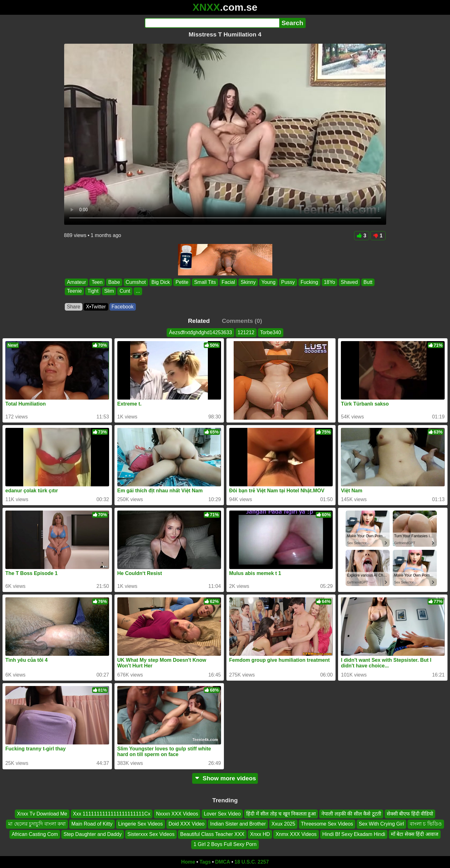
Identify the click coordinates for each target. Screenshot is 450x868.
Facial (228, 282)
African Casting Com (35, 834)
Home (188, 862)
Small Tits (205, 282)
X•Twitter (96, 307)
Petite (182, 282)
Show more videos (225, 778)
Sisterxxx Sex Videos (151, 834)
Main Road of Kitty (92, 824)
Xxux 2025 (283, 824)
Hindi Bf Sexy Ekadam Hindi (354, 834)
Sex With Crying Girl (381, 824)
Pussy (288, 282)
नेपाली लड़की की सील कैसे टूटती (351, 814)
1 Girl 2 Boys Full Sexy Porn (225, 844)
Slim (109, 291)
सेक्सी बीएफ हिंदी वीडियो (410, 814)
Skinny (248, 282)
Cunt (125, 291)
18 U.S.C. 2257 (252, 862)
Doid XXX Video (186, 824)
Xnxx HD (260, 834)
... (138, 291)
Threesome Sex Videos (327, 824)
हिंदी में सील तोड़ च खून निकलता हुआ (281, 814)
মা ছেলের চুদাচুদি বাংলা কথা (37, 824)
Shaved (349, 282)
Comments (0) (242, 321)
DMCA (223, 862)
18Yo (329, 282)
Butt (368, 282)
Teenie (74, 291)
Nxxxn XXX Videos (177, 814)
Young (268, 282)
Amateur (76, 282)
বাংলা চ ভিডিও (426, 824)
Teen (97, 282)
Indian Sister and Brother (238, 824)
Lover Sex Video (222, 814)
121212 (246, 332)
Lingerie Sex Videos (141, 824)
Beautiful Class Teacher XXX (212, 834)
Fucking (309, 282)
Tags (205, 862)
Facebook (123, 307)
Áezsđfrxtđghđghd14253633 (200, 332)
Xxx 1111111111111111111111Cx (112, 814)
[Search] (212, 23)
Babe (114, 282)
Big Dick (161, 282)
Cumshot (136, 282)
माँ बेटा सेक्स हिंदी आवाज (415, 834)
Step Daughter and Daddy (93, 834)
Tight (93, 291)
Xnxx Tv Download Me (42, 814)
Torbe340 (271, 332)
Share (74, 307)
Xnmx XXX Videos (296, 834)
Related (199, 321)
